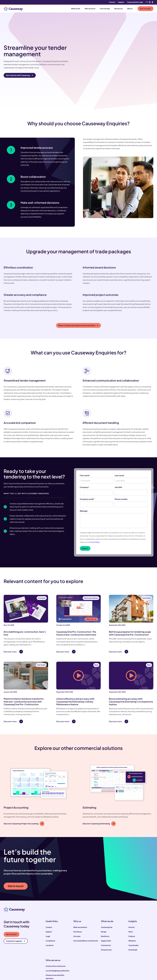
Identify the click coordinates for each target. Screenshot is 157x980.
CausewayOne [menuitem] (107, 899)
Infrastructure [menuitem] (106, 922)
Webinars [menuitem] (132, 913)
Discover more (10, 623)
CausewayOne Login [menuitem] (135, 2)
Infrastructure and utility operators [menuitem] (55, 949)
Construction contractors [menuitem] (56, 938)
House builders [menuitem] (51, 955)
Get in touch (145, 9)
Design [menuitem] (104, 904)
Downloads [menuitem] (133, 922)
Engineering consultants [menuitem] (55, 959)
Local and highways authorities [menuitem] (57, 942)
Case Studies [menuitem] (134, 917)
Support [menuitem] (121, 2)
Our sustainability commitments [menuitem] (86, 913)
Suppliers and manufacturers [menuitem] (57, 964)
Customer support (16, 913)
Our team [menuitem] (77, 908)
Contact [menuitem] (49, 899)
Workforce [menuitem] (105, 908)
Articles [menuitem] (132, 899)
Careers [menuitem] (112, 2)
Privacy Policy (95, 514)
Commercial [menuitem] (106, 917)
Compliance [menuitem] (50, 913)
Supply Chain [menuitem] (106, 913)
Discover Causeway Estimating (98, 795)
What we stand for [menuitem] (80, 899)
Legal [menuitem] (48, 908)
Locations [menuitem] (50, 917)
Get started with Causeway (19, 61)
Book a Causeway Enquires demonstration (78, 297)
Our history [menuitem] (78, 904)
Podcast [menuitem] (132, 908)
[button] (39, 766)
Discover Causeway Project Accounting (23, 795)
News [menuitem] (131, 904)
